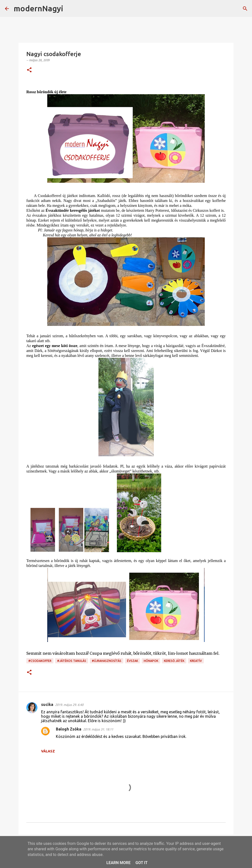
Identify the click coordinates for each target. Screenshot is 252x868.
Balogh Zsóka (69, 729)
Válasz (48, 751)
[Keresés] (70, 9)
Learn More (118, 863)
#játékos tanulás (72, 661)
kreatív (196, 661)
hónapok (151, 661)
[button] (29, 70)
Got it (141, 863)
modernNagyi (39, 8)
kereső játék (174, 661)
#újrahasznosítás (107, 661)
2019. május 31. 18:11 (98, 729)
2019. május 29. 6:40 (69, 705)
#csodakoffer (40, 661)
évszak (133, 661)
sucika (47, 704)
